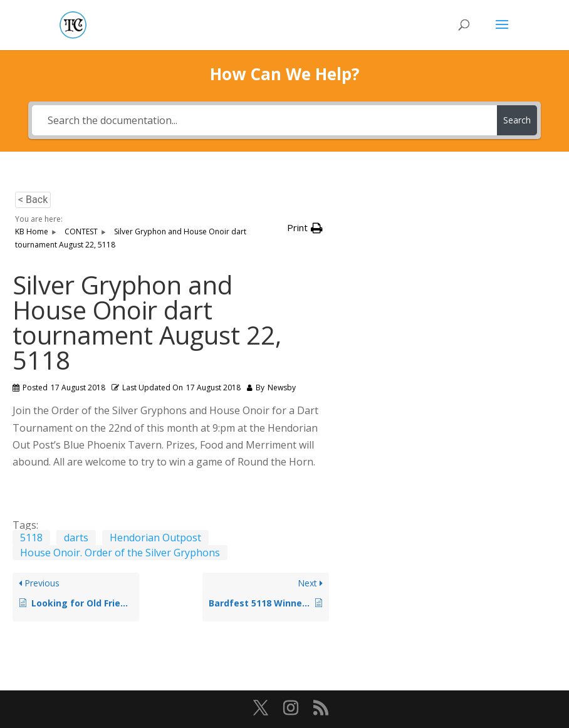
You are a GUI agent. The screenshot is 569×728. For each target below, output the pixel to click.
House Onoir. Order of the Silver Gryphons (120, 553)
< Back (33, 200)
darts (76, 538)
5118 (31, 538)
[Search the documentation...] (264, 120)
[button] (305, 228)
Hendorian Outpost (155, 538)
